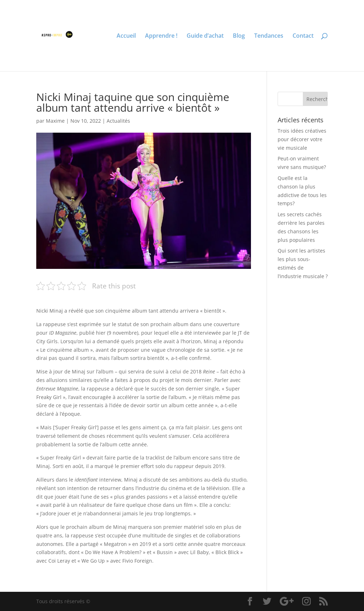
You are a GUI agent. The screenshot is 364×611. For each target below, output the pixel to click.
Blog (239, 36)
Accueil (126, 36)
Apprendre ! (161, 36)
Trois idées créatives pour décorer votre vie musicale (302, 139)
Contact (303, 36)
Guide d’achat (205, 36)
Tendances (269, 36)
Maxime (55, 121)
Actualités (118, 121)
